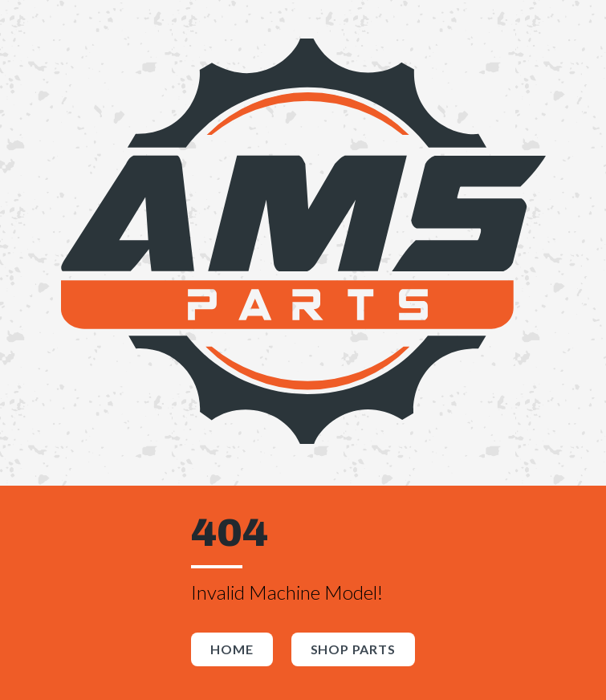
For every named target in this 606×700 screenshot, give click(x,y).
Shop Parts (353, 649)
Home (232, 649)
